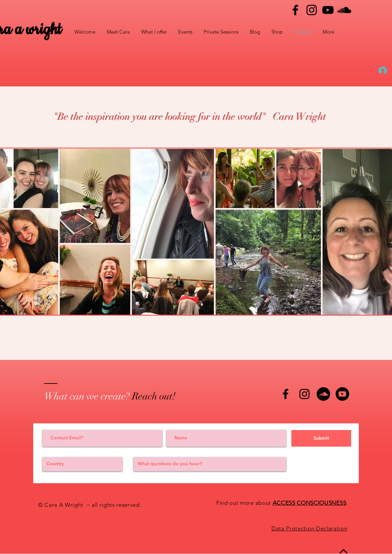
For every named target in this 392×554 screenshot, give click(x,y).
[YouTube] (328, 10)
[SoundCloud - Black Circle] (323, 394)
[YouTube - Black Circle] (342, 394)
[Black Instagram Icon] (304, 394)
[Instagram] (312, 10)
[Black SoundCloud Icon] (344, 10)
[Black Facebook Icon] (286, 394)
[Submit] (321, 438)
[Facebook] (295, 10)
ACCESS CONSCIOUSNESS (310, 503)
